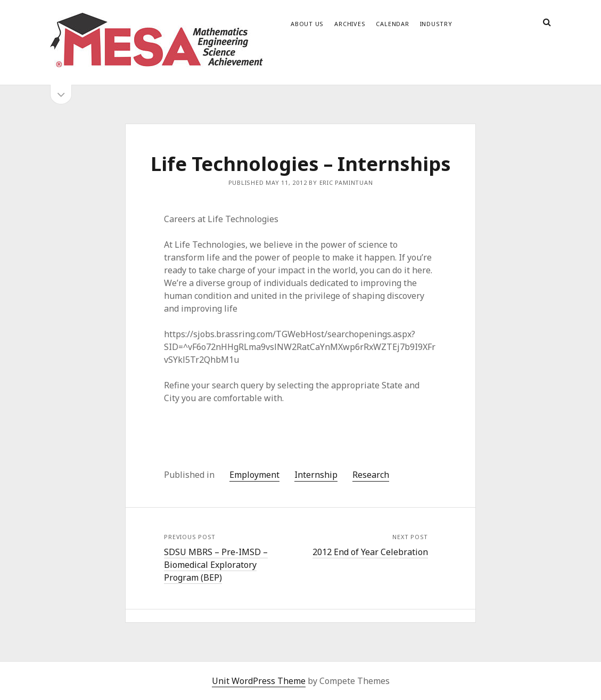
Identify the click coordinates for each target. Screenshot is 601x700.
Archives (350, 24)
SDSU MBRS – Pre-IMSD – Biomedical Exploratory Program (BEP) (216, 565)
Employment (254, 475)
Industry (436, 24)
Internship (316, 475)
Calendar (392, 24)
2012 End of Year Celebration (370, 552)
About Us (307, 24)
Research (371, 475)
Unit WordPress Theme (259, 681)
